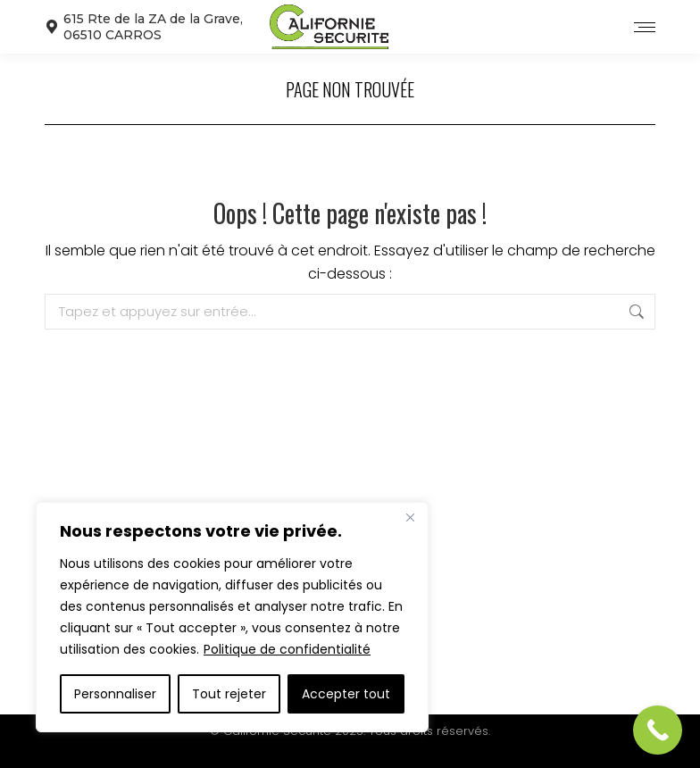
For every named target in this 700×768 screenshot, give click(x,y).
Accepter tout (346, 694)
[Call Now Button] (658, 730)
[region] (232, 617)
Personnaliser (115, 694)
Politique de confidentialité (287, 649)
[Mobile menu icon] (645, 27)
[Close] (410, 517)
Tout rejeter (229, 694)
